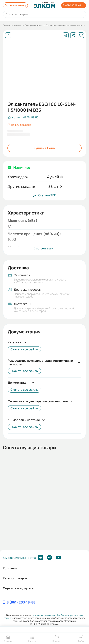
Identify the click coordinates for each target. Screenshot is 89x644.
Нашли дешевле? (20, 125)
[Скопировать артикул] (23, 117)
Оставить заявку (15, 5)
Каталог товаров (15, 578)
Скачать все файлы (24, 349)
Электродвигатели (33, 25)
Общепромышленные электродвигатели (64, 25)
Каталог (18, 25)
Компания (10, 568)
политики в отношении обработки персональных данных (43, 617)
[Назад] (8, 35)
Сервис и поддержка (18, 588)
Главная (7, 25)
